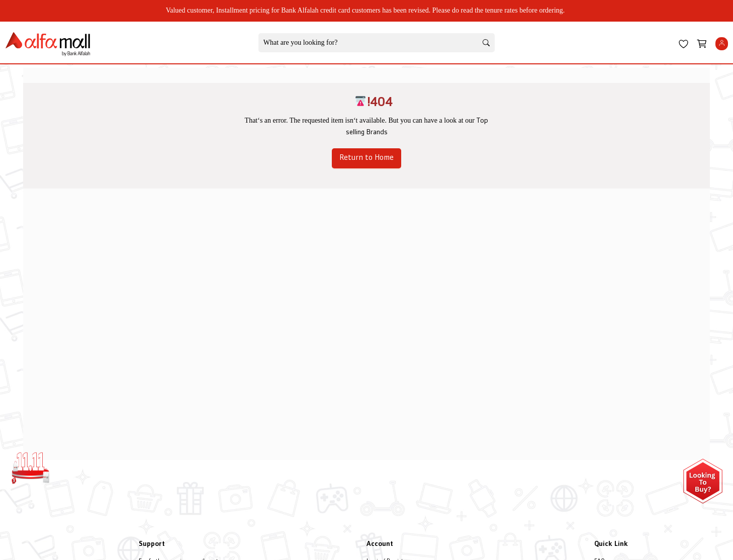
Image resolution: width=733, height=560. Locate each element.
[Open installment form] (703, 481)
